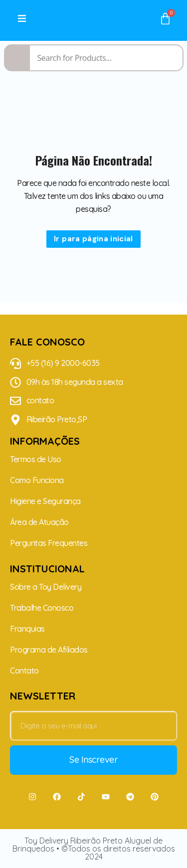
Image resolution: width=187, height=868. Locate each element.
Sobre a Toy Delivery (46, 587)
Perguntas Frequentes (49, 543)
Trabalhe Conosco (42, 608)
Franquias (27, 629)
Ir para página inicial (93, 239)
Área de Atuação (39, 522)
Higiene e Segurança (45, 501)
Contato (24, 671)
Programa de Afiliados (49, 650)
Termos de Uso (36, 459)
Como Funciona (37, 480)
